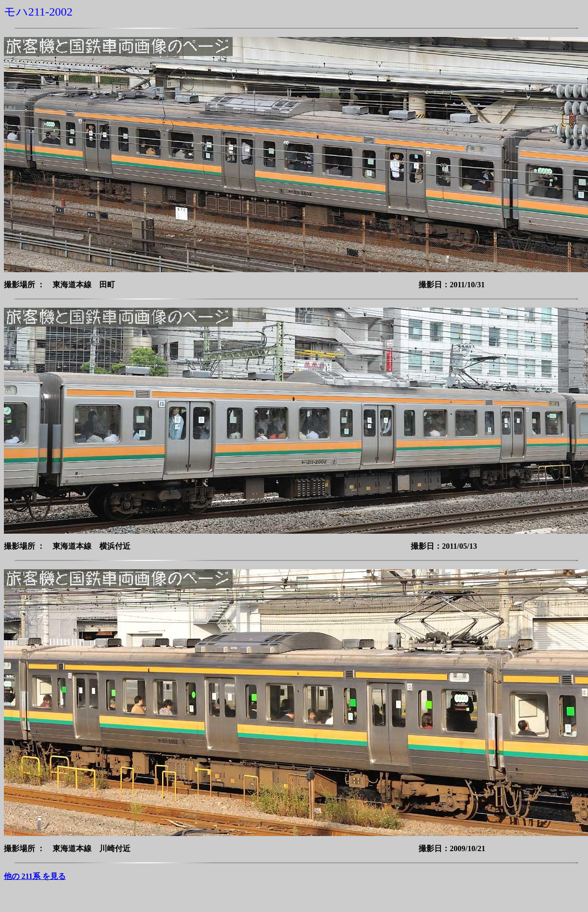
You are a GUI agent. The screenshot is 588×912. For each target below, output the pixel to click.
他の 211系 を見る (35, 876)
